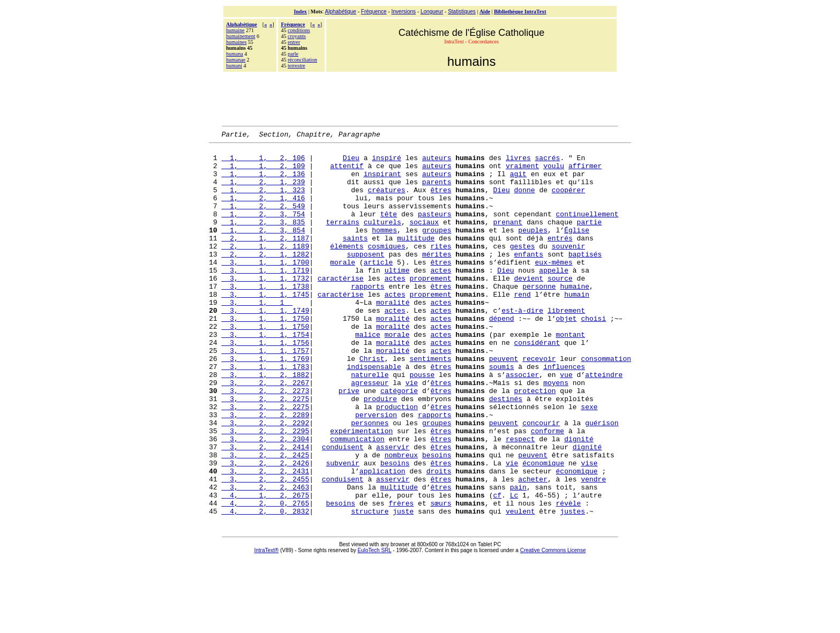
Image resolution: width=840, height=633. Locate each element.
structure (370, 586)
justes (572, 586)
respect (520, 500)
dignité (579, 500)
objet (567, 355)
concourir (541, 480)
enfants (528, 278)
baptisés (585, 278)
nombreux (401, 519)
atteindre (604, 423)
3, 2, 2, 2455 (265, 548)
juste (403, 586)
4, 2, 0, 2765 (265, 577)
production (397, 461)
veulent (520, 586)
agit (518, 182)
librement (566, 345)
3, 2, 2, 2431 (265, 538)
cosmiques (386, 268)
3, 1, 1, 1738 (265, 316)
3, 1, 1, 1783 (265, 413)
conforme (547, 490)
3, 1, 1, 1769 (265, 403)
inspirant (382, 182)
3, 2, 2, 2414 (265, 509)
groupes (437, 249)
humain (577, 326)
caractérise (341, 307)
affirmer (585, 172)
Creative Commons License (553, 626)
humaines (236, 42)
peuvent (504, 403)
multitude (416, 259)
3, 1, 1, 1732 (265, 307)
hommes (384, 249)
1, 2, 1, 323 (263, 201)
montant (571, 374)
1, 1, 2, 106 (263, 162)
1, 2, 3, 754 (263, 230)
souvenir (568, 268)
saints (355, 259)
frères (401, 577)
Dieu (351, 162)
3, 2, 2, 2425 (265, 519)
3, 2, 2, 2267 (265, 432)
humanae (236, 60)
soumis (502, 413)
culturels (382, 239)
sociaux (424, 239)
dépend (502, 355)
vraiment (522, 172)
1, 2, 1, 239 (263, 191)
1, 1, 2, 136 (263, 182)
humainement (241, 36)
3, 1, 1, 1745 (265, 326)
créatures (386, 201)
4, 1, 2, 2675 (265, 567)
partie (590, 239)
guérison (602, 480)
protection (535, 442)
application (382, 538)
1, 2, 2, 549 (263, 220)
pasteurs (434, 230)
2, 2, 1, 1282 (265, 278)
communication (357, 500)
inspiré (387, 162)
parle (293, 54)
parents (437, 191)
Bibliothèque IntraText (520, 12)
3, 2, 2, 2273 (265, 442)
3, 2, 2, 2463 (265, 557)
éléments (347, 268)
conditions (299, 30)
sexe (589, 461)
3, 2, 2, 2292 (265, 480)
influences (564, 413)
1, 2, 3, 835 (263, 239)
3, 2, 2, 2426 (265, 529)
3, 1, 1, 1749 (265, 345)
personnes (370, 480)
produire (380, 451)
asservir (393, 509)
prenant (508, 239)
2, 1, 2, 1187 (265, 259)
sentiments (430, 403)
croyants (297, 36)
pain (518, 557)
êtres (441, 201)
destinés (506, 451)
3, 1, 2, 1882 (265, 423)
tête (389, 230)
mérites (437, 278)
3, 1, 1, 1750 (265, 355)
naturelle (370, 423)
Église (577, 249)
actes (441, 297)
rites (441, 268)
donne (525, 201)
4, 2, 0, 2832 (265, 586)
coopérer (568, 201)
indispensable (374, 413)
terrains (342, 239)
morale (343, 288)
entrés (560, 259)
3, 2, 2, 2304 (265, 500)
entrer (294, 42)
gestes (523, 268)
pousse (422, 423)
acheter (533, 548)
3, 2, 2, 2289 (265, 471)
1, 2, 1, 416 (263, 210)
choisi (593, 355)
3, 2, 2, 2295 (265, 490)
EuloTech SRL (375, 626)
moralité (393, 336)
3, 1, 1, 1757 (265, 394)
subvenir (342, 529)
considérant (537, 384)
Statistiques (462, 12)
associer (522, 423)
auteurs (437, 162)
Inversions (404, 12)
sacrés (548, 162)
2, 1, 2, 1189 (265, 268)
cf (497, 567)
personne (539, 316)
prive (349, 442)
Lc (514, 567)
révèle (569, 577)
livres (518, 162)
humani (234, 66)
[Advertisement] (420, 97)
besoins (437, 519)
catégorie (399, 442)
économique (543, 529)
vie (412, 432)
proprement (431, 307)
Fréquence (374, 12)
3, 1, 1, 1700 (265, 288)
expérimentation (361, 490)
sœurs (441, 577)
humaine (235, 30)
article (378, 288)
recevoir (539, 403)
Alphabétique (341, 12)
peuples (533, 249)
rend (523, 326)
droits (439, 538)
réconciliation (302, 60)
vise (589, 529)
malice (368, 374)
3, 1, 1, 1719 (265, 297)
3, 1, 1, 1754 (265, 374)
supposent (365, 278)
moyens (556, 432)
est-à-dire (522, 345)
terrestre (297, 66)
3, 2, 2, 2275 (265, 451)
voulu (554, 172)
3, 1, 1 (257, 336)
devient (529, 307)
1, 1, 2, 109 (263, 172)
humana (235, 54)
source (560, 307)
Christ (372, 403)
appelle (554, 297)
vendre (593, 548)
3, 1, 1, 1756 (265, 384)
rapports (367, 316)
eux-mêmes (554, 288)
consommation (606, 403)
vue (566, 423)
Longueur (432, 12)
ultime (397, 297)
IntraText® (267, 626)
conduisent (343, 509)
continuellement (587, 230)
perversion (376, 471)
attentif (347, 172)
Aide (485, 12)
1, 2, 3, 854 (263, 249)
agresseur (370, 432)
